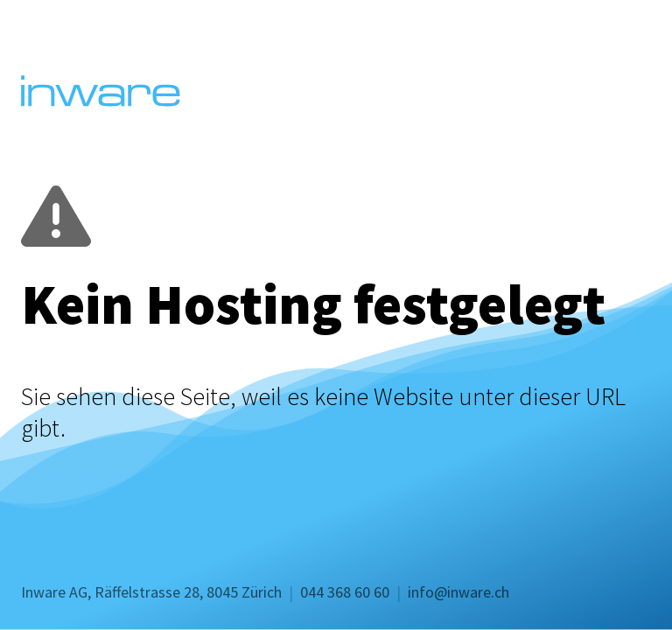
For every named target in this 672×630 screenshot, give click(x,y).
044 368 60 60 (345, 592)
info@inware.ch (458, 592)
